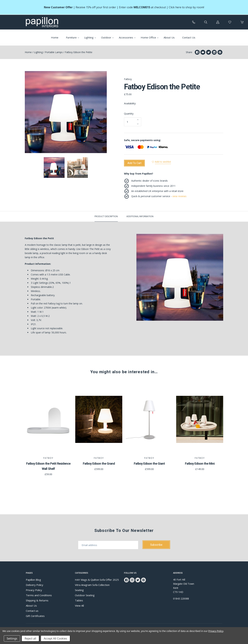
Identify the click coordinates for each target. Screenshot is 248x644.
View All (79, 606)
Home (55, 37)
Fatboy (128, 79)
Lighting (89, 37)
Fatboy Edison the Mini (200, 464)
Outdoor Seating (85, 595)
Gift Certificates (35, 616)
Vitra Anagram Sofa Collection (92, 585)
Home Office (148, 37)
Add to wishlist (164, 162)
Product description (106, 216)
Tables (79, 600)
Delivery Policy (35, 585)
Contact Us (189, 37)
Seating (79, 590)
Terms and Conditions (39, 595)
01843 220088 (181, 599)
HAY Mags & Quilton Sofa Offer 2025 (97, 580)
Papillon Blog (33, 580)
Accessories (126, 37)
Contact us (32, 611)
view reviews (179, 196)
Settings (12, 638)
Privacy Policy (34, 590)
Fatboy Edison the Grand (99, 464)
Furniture (71, 37)
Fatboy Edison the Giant (149, 464)
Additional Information (140, 216)
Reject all (30, 638)
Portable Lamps (54, 52)
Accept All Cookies (55, 638)
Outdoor (106, 37)
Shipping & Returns (37, 600)
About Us (169, 37)
